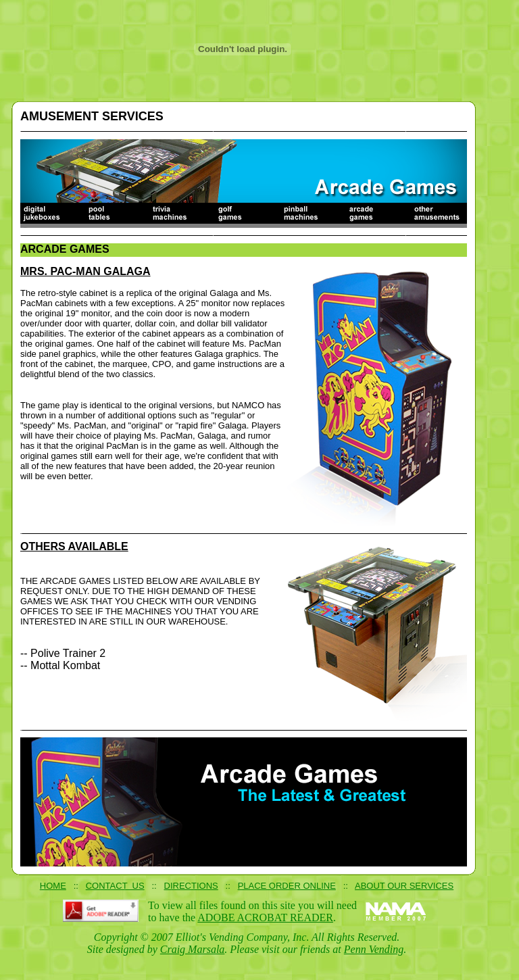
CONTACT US (115, 886)
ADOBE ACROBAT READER (265, 917)
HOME (53, 886)
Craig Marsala (193, 949)
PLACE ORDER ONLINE (287, 886)
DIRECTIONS (191, 886)
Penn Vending (374, 949)
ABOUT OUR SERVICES (404, 886)
